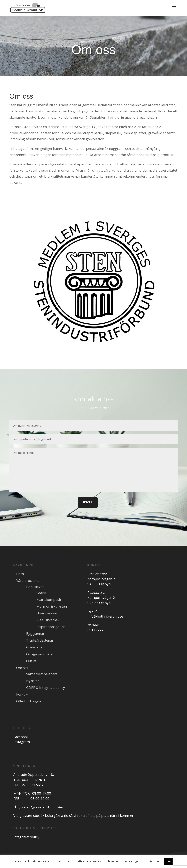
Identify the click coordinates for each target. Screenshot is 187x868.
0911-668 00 (98, 630)
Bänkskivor (35, 587)
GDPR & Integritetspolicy (46, 687)
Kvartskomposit (49, 600)
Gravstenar (35, 647)
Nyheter (33, 681)
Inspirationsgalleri (51, 627)
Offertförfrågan (28, 701)
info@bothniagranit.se (105, 616)
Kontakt (22, 694)
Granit (41, 593)
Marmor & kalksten (52, 606)
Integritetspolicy (26, 837)
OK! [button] (169, 861)
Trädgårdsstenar (40, 640)
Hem (20, 574)
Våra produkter (28, 581)
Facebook (21, 737)
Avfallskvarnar (48, 620)
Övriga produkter (40, 654)
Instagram (22, 742)
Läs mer (153, 861)
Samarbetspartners (42, 674)
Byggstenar (35, 634)
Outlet (31, 661)
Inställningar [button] (132, 861)
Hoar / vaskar (47, 613)
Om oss (22, 668)
